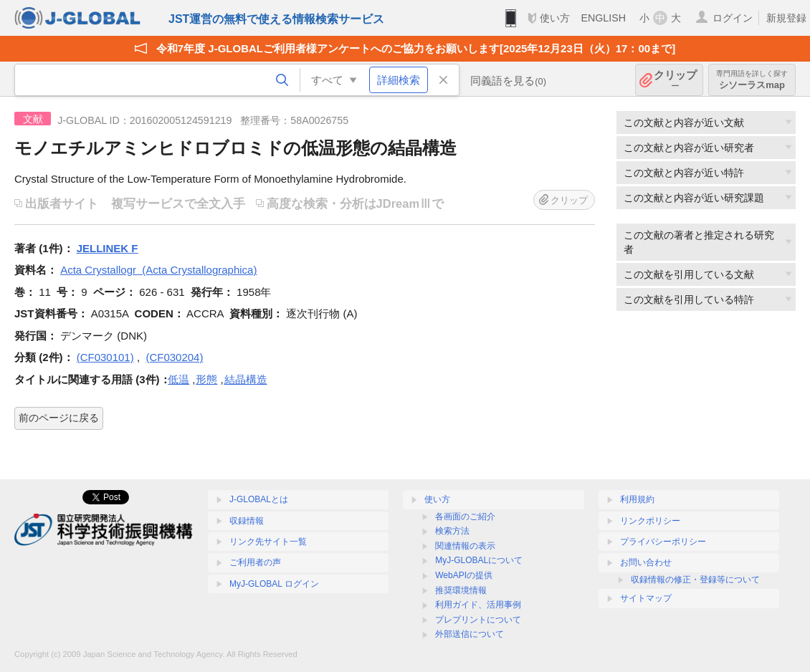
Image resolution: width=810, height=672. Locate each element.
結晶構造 (246, 379)
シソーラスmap (752, 80)
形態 (206, 379)
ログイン (733, 18)
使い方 (555, 18)
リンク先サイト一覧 (268, 542)
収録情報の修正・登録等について (695, 580)
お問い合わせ (646, 562)
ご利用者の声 (255, 562)
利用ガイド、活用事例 (478, 605)
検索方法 (452, 531)
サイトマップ (646, 598)
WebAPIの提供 (464, 575)
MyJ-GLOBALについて (479, 560)
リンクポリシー (650, 521)
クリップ (675, 80)
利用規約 (637, 499)
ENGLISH (603, 18)
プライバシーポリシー (663, 542)
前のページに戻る (59, 418)
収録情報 (247, 521)
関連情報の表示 (465, 546)
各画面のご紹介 (465, 517)
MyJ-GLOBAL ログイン (274, 584)
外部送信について (470, 634)
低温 (178, 379)
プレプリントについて (478, 620)
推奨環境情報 (461, 590)
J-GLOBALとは (259, 499)
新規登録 (786, 18)
